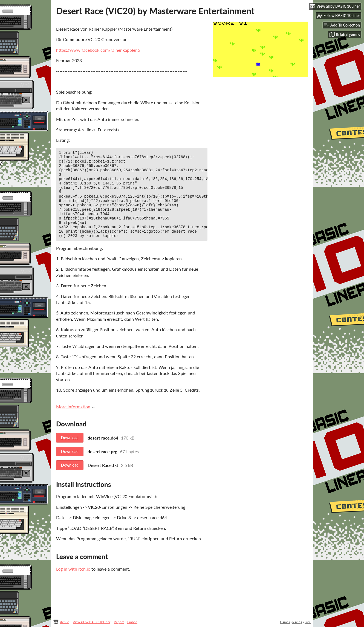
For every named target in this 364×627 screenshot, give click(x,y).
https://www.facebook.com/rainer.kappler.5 (98, 50)
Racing (297, 622)
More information (76, 423)
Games (285, 622)
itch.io (65, 622)
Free (308, 622)
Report (119, 622)
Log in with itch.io (73, 585)
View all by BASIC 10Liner (92, 622)
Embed (132, 622)
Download (70, 454)
